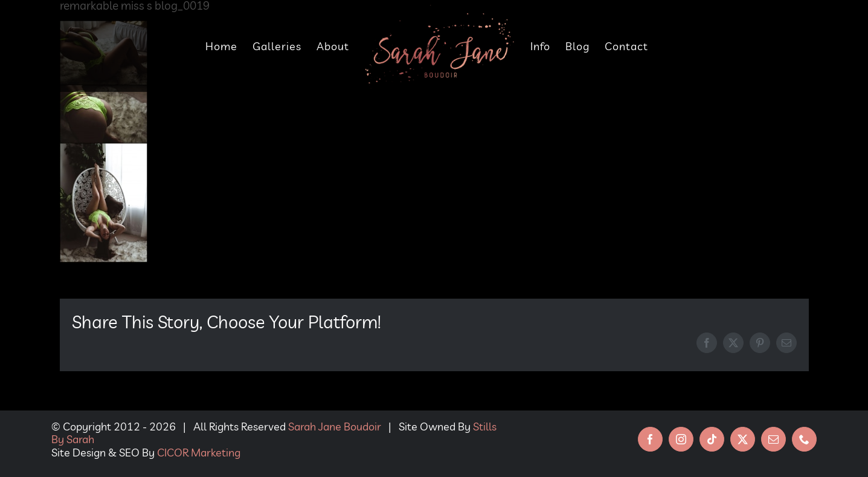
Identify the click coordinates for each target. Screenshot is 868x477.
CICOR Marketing (199, 453)
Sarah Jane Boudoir (335, 427)
